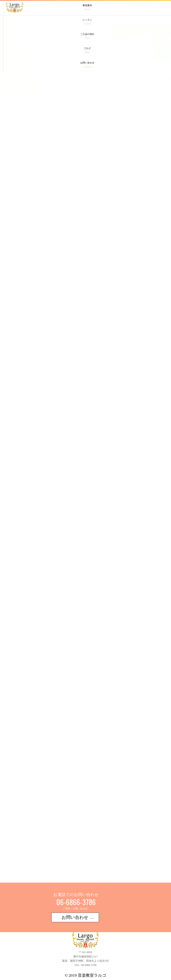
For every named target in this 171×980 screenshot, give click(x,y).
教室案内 (87, 8)
